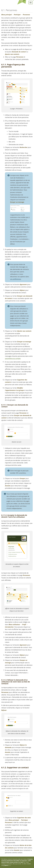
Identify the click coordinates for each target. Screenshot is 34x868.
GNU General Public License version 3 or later (16, 861)
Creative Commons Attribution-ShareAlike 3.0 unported (17, 860)
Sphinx (6, 865)
